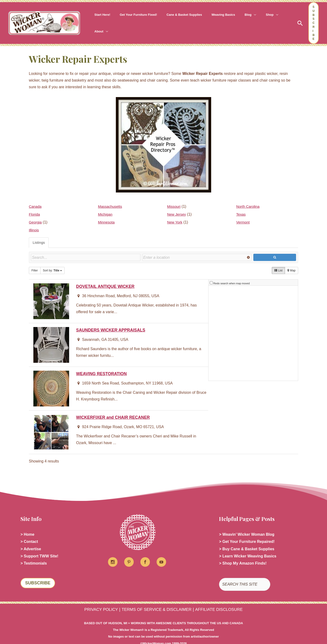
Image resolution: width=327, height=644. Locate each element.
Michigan (106, 204)
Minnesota (107, 211)
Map (291, 260)
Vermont (243, 211)
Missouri (174, 196)
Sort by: (52, 260)
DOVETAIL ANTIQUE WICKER (107, 274)
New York (175, 211)
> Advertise (31, 538)
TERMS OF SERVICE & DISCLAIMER (156, 600)
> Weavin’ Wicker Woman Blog (247, 523)
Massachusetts (111, 196)
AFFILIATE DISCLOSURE (223, 600)
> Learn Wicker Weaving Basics (248, 546)
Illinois (34, 219)
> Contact (29, 531)
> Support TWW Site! (39, 546)
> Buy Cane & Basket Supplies (247, 538)
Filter (35, 260)
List (278, 260)
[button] (237, 18)
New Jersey (177, 204)
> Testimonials (34, 553)
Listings (39, 232)
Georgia (36, 211)
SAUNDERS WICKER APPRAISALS (112, 318)
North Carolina (248, 196)
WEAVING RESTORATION (103, 362)
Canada (36, 196)
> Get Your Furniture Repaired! (247, 531)
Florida (35, 204)
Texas (241, 204)
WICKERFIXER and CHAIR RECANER (115, 405)
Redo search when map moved (231, 271)
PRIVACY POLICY (96, 600)
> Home (27, 523)
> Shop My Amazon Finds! (243, 553)
